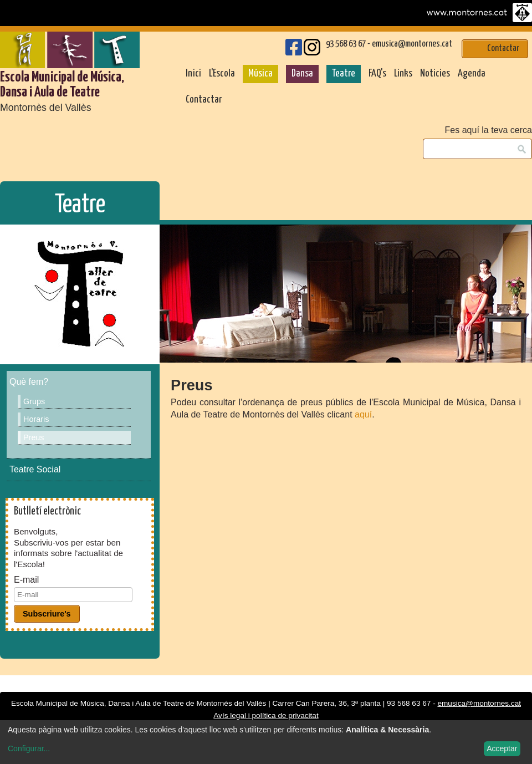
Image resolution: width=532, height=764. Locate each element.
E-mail (26, 580)
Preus (34, 437)
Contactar (204, 100)
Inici (193, 74)
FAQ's (377, 74)
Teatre (344, 74)
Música (260, 74)
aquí (363, 414)
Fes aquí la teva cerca (488, 130)
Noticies (435, 74)
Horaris (36, 419)
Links (403, 74)
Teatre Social (35, 469)
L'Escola (222, 74)
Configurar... (29, 748)
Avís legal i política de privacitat (266, 715)
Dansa (302, 74)
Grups (34, 401)
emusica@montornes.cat (412, 44)
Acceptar (502, 748)
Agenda (472, 74)
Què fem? (29, 382)
